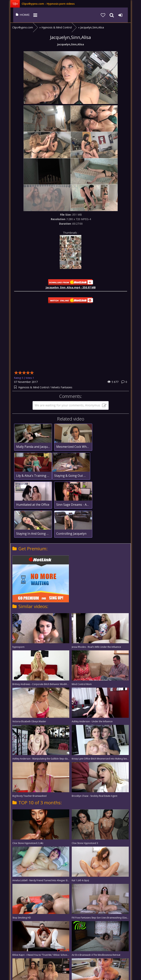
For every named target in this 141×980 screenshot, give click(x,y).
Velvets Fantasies (62, 387)
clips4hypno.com (20, 15)
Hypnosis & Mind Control (34, 387)
